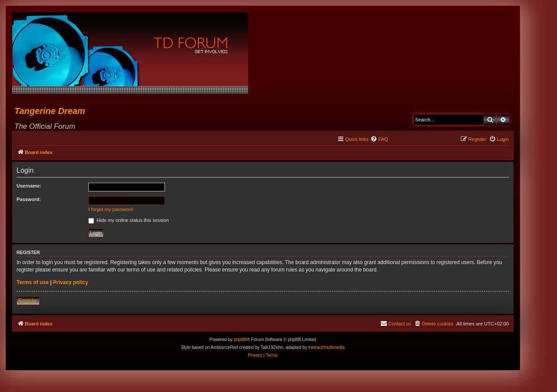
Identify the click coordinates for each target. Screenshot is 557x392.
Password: (29, 199)
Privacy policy (71, 282)
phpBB (240, 340)
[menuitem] (379, 139)
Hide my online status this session (129, 220)
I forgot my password (111, 209)
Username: (29, 186)
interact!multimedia (326, 347)
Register (28, 301)
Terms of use (33, 282)
